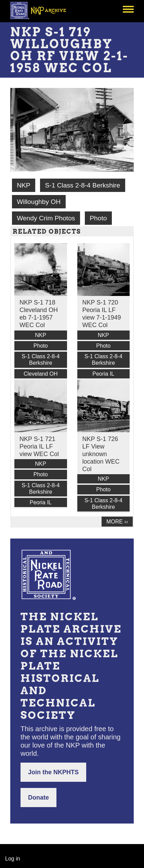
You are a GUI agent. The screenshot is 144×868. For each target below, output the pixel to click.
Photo (98, 218)
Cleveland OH (41, 374)
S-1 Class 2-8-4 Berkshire (82, 185)
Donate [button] (38, 798)
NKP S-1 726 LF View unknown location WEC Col (101, 454)
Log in (13, 859)
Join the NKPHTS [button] (53, 772)
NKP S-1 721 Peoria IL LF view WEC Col (39, 446)
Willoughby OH (39, 202)
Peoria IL (103, 374)
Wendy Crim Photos (46, 218)
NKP (23, 185)
